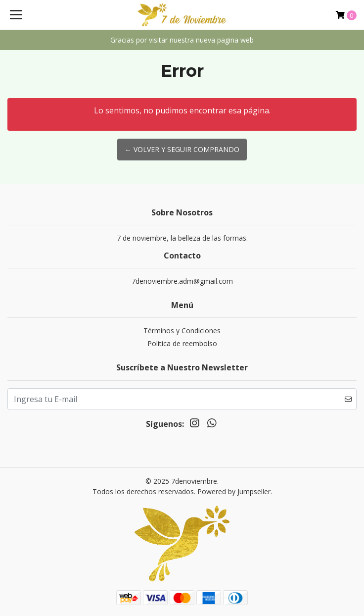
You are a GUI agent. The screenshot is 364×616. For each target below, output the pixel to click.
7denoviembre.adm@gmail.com (182, 281)
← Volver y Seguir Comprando (182, 149)
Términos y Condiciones (182, 331)
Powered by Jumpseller (234, 491)
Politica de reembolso (182, 343)
